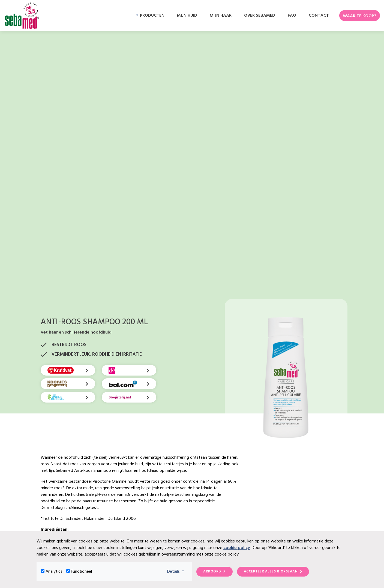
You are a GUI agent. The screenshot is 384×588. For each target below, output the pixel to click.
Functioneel (81, 572)
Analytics (54, 572)
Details (177, 571)
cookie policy (237, 548)
